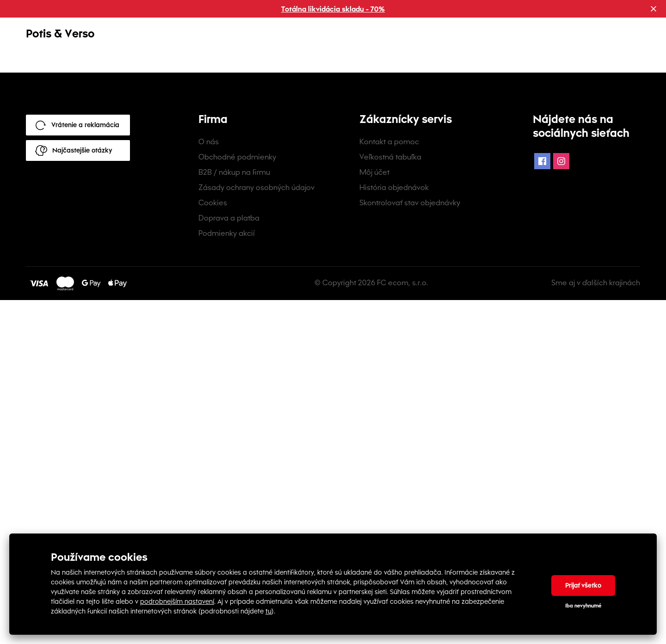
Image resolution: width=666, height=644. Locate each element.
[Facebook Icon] (542, 506)
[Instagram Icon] (561, 506)
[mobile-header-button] (589, 40)
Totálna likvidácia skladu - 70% (333, 9)
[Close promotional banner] (654, 9)
